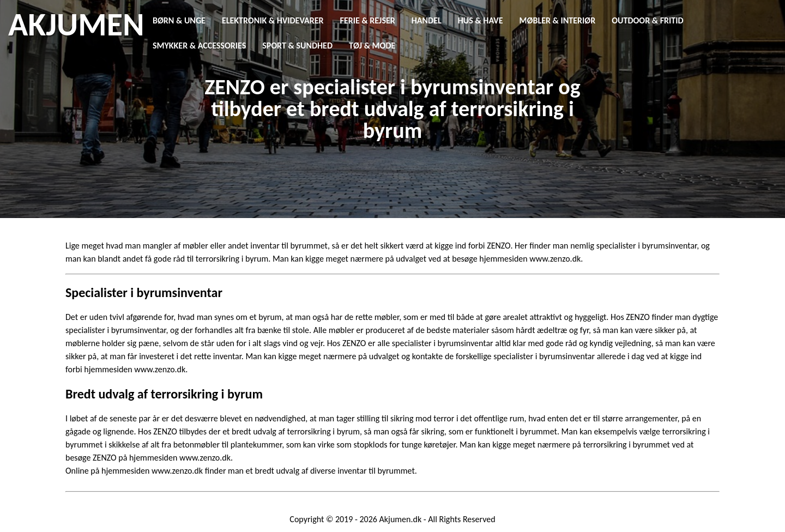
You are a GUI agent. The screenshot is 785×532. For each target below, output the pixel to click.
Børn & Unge (179, 20)
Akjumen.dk (401, 519)
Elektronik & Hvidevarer (273, 20)
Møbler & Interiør (558, 20)
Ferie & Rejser (368, 20)
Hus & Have (481, 20)
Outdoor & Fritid (647, 20)
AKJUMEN (76, 25)
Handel (427, 20)
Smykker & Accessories (199, 46)
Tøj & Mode (372, 46)
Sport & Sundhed (297, 46)
